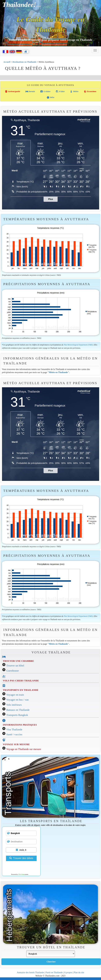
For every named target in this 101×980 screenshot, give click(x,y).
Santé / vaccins (14, 734)
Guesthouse (13, 671)
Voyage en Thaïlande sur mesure (24, 749)
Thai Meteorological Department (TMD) (78, 345)
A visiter (45, 91)
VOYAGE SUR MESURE (16, 744)
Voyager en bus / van (18, 700)
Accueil (7, 62)
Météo (74, 91)
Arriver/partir (13, 91)
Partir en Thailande (54, 972)
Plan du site (79, 972)
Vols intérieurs (14, 705)
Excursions (90, 91)
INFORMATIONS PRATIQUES (20, 725)
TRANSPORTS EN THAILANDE (21, 690)
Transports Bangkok (17, 715)
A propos (68, 972)
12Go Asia (21, 874)
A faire (60, 91)
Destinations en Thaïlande (24, 62)
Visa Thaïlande (14, 730)
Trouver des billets (21, 858)
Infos (50, 97)
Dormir (30, 91)
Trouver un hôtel (15, 666)
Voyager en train (15, 695)
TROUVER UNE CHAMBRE (18, 661)
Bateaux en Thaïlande (18, 710)
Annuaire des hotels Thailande (30, 972)
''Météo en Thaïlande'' (58, 372)
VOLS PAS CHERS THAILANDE (21, 681)
